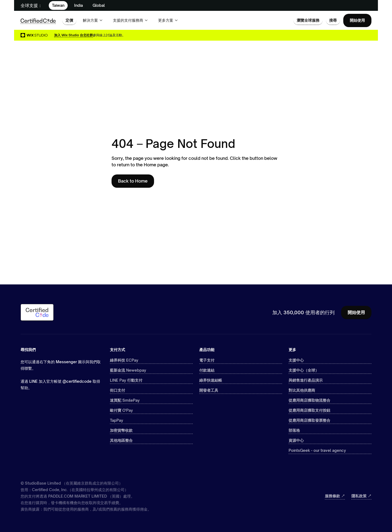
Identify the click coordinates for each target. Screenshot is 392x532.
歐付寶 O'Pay (121, 410)
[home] (38, 20)
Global (99, 5)
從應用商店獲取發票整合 (309, 420)
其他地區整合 (121, 440)
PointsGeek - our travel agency (317, 450)
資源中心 (296, 440)
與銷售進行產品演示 (306, 380)
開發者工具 (209, 390)
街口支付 (117, 390)
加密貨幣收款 (121, 430)
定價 (69, 20)
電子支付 (207, 360)
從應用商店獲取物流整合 (309, 400)
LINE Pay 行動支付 (126, 380)
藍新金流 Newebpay (128, 370)
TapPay (117, 420)
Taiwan (58, 5)
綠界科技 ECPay (124, 360)
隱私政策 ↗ (361, 496)
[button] (93, 20)
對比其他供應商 (302, 390)
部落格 (294, 430)
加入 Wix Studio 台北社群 (73, 35)
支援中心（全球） (304, 370)
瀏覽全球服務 (308, 20)
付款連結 (207, 370)
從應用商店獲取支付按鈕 (309, 410)
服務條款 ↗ (335, 496)
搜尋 (333, 20)
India (79, 5)
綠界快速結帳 (211, 380)
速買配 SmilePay (125, 400)
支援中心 (296, 360)
